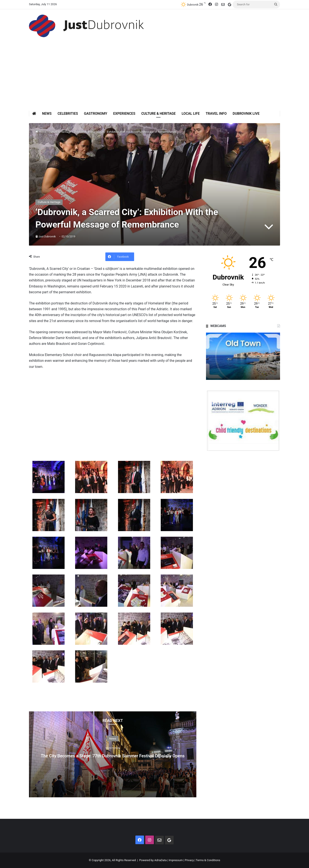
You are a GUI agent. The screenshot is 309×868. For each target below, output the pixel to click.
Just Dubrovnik (47, 237)
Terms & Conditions (208, 860)
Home (41, 132)
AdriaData (160, 860)
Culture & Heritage (158, 114)
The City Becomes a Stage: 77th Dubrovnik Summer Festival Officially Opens (113, 755)
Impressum (176, 860)
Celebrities (68, 114)
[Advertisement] (154, 78)
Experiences (124, 114)
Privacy (189, 860)
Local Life (191, 114)
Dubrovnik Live (246, 114)
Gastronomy (95, 114)
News (47, 114)
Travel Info (216, 114)
